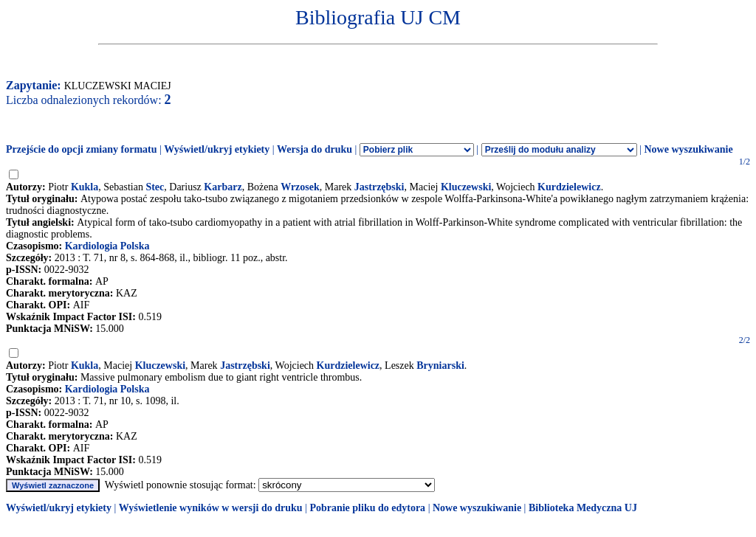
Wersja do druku (315, 149)
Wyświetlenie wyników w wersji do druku (211, 508)
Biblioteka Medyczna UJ (583, 508)
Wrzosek (300, 187)
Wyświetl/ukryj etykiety (217, 149)
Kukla (85, 187)
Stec (155, 187)
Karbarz (223, 187)
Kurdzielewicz (569, 187)
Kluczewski (466, 187)
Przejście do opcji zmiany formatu (82, 149)
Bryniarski (440, 365)
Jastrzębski (379, 187)
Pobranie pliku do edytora (367, 508)
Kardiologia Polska (107, 246)
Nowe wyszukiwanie (688, 149)
